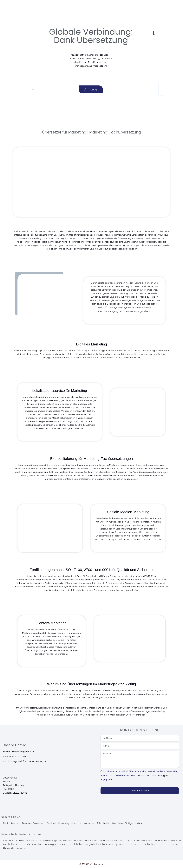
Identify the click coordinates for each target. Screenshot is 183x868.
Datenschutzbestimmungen (152, 775)
